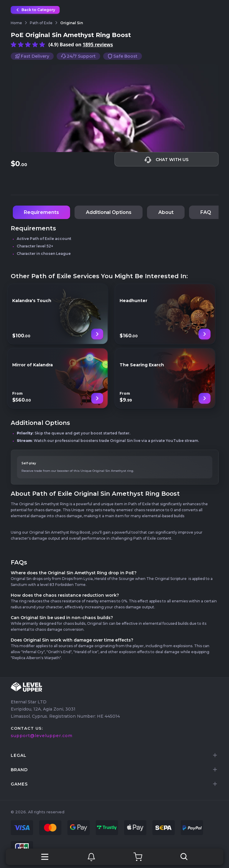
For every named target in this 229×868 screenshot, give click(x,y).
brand (19, 770)
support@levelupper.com (42, 736)
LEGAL (19, 755)
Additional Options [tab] (109, 212)
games (19, 784)
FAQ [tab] (206, 212)
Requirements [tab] (41, 212)
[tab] (115, 755)
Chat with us (166, 160)
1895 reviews (98, 45)
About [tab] (166, 212)
